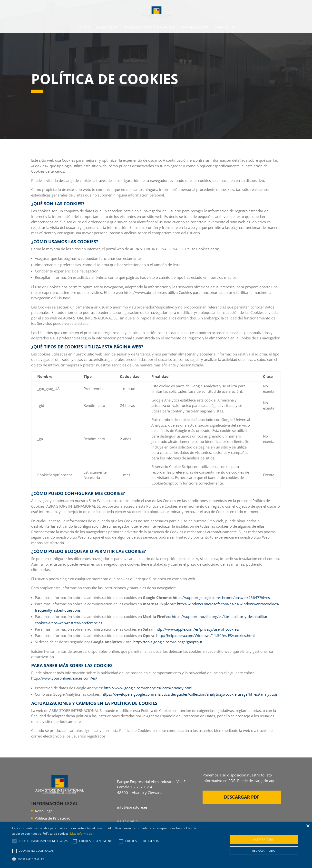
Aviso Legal (44, 811)
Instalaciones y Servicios (149, 27)
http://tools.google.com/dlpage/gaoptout (168, 642)
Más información (82, 834)
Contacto (225, 27)
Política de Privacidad (53, 818)
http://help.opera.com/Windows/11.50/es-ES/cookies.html (205, 635)
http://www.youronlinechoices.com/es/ (64, 678)
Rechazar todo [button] (264, 851)
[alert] (156, 845)
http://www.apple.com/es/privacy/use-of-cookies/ (198, 629)
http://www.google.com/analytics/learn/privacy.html (148, 688)
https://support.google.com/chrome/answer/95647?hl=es (221, 597)
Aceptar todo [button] (264, 839)
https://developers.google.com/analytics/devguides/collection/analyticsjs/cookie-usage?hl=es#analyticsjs (190, 694)
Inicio (83, 27)
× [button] (308, 826)
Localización (195, 27)
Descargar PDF (242, 797)
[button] (106, 859)
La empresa (106, 27)
